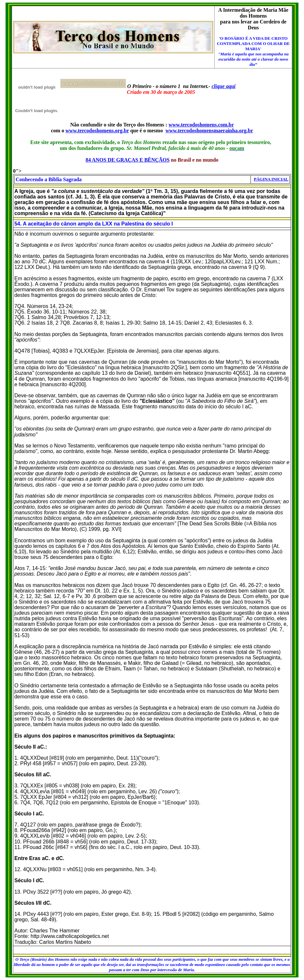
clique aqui (224, 86)
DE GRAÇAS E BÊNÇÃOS (138, 160)
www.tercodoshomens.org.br (97, 131)
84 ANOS (96, 160)
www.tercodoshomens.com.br (201, 125)
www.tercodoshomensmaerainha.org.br (209, 131)
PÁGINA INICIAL (271, 179)
